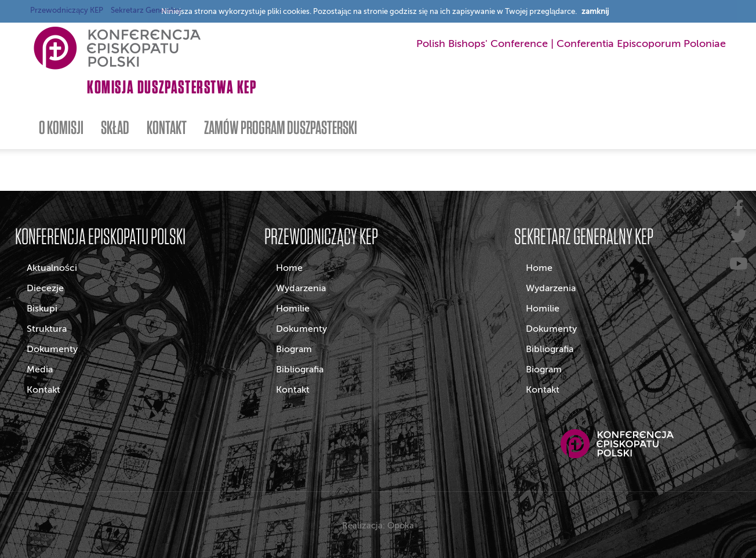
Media (40, 369)
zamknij (595, 11)
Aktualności (52, 268)
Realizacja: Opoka (378, 526)
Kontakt (43, 390)
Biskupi (42, 309)
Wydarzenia (301, 288)
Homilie (293, 309)
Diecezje (45, 288)
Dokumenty (52, 349)
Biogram (294, 349)
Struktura (47, 329)
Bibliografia (300, 369)
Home (289, 268)
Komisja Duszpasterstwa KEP (172, 87)
